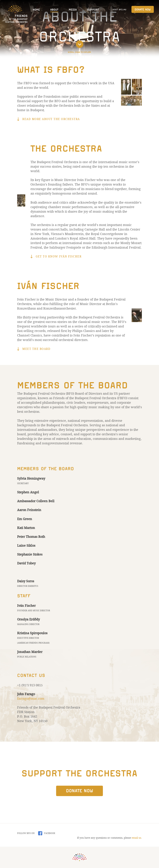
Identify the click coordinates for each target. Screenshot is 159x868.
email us (136, 838)
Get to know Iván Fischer (59, 256)
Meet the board (36, 349)
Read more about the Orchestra (51, 119)
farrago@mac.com (31, 699)
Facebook (49, 833)
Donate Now (143, 9)
